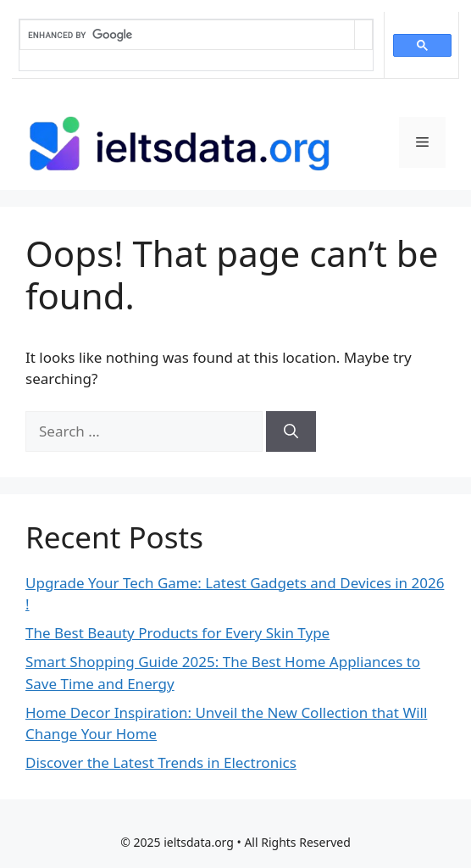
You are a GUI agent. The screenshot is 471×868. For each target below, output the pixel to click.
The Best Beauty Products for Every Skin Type (177, 633)
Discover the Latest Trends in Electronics (161, 762)
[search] (187, 35)
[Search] (291, 431)
